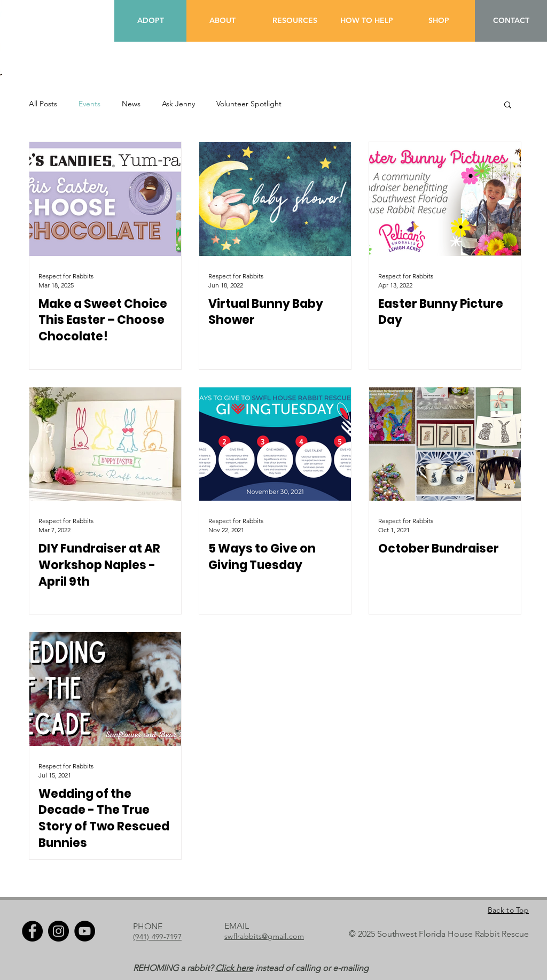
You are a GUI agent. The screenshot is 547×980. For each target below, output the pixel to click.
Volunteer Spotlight (249, 104)
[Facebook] (32, 931)
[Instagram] (58, 931)
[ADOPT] (150, 21)
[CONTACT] (511, 21)
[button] (508, 106)
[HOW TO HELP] (367, 21)
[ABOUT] (222, 21)
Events (89, 104)
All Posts (43, 104)
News (131, 104)
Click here (234, 968)
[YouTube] (85, 931)
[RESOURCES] (295, 21)
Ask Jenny (178, 104)
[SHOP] (439, 21)
